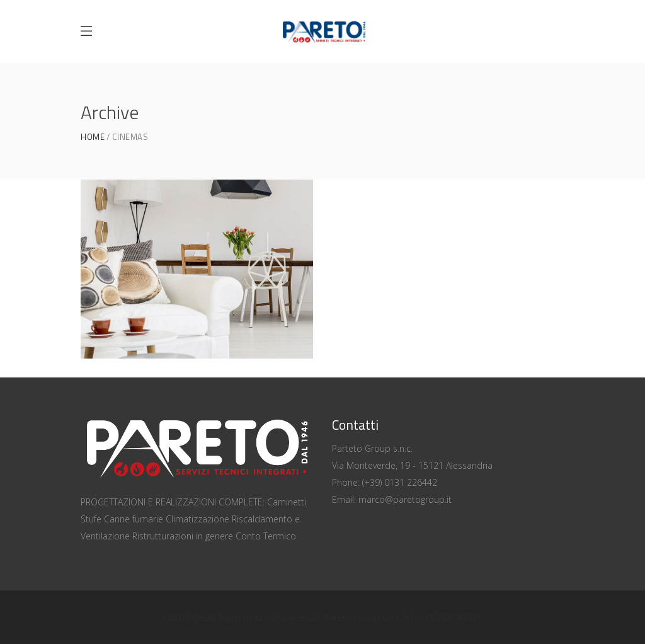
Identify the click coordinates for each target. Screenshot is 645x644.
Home (93, 137)
